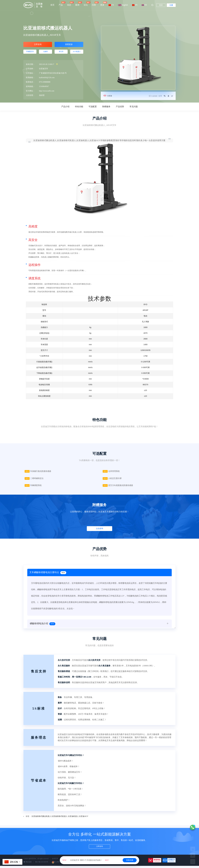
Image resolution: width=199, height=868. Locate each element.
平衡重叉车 (30, 53)
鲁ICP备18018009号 (42, 864)
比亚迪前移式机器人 (60, 819)
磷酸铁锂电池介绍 (43, 627)
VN (135, 5)
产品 (61, 4)
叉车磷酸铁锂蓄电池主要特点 (48, 575)
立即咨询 (38, 45)
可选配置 (93, 107)
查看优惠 (130, 860)
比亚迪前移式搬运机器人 (41, 819)
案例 (77, 4)
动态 (69, 4)
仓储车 (46, 53)
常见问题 (134, 107)
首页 (52, 5)
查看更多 (69, 45)
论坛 (86, 4)
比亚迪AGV (84, 819)
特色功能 (79, 107)
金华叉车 (55, 861)
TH (144, 5)
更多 (102, 4)
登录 (161, 5)
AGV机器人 (77, 53)
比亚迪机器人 (73, 819)
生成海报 (150, 96)
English (123, 5)
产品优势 (120, 107)
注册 (171, 5)
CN (111, 5)
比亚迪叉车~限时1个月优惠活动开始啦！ (85, 860)
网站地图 (27, 864)
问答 (94, 4)
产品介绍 (65, 107)
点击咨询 (99, 531)
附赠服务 (106, 107)
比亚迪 (110, 96)
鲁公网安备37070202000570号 (63, 864)
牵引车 (61, 53)
